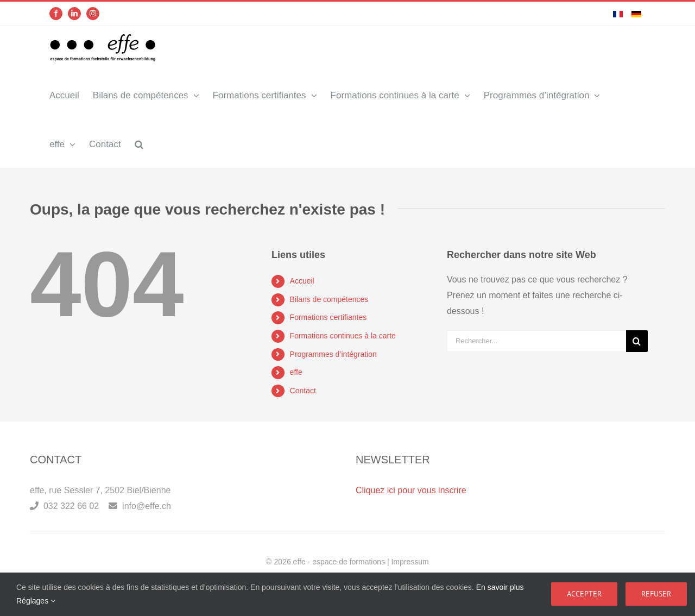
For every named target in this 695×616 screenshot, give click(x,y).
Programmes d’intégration (333, 354)
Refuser (656, 594)
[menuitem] (618, 14)
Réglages (36, 601)
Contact (303, 390)
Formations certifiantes (328, 317)
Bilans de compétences (329, 299)
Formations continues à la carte (343, 336)
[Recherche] (637, 341)
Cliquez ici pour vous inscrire (411, 491)
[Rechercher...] (536, 341)
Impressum (410, 562)
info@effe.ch (140, 507)
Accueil (302, 281)
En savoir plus (500, 587)
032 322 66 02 (64, 507)
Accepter (584, 594)
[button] (139, 143)
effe (296, 372)
